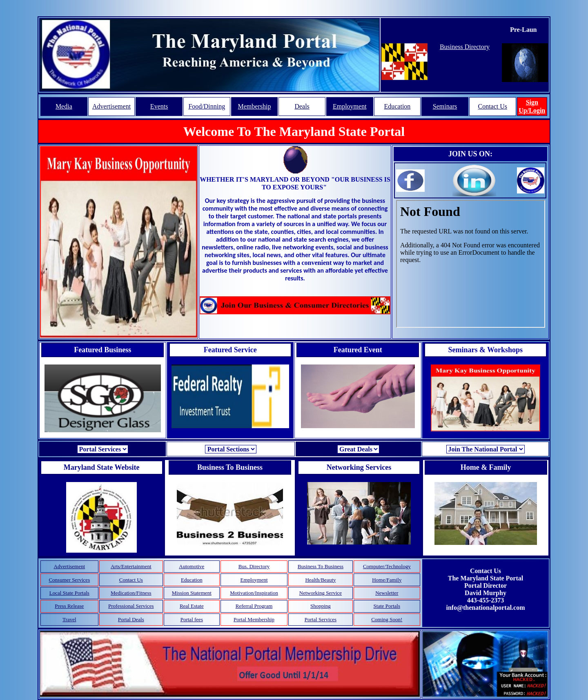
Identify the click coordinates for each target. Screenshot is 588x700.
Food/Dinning (207, 106)
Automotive (192, 566)
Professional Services (131, 606)
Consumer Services (69, 580)
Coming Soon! (387, 619)
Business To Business (321, 566)
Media (64, 106)
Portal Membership (254, 619)
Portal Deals (131, 619)
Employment (350, 106)
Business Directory (465, 47)
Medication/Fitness (131, 593)
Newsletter (387, 593)
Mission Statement (192, 593)
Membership (255, 106)
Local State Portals (69, 593)
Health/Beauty (320, 580)
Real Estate (192, 606)
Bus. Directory (254, 566)
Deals (302, 106)
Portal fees (192, 619)
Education (397, 106)
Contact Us (492, 106)
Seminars (445, 106)
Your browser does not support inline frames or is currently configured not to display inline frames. (471, 264)
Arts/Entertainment (131, 566)
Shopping (321, 606)
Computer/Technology (387, 566)
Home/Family (387, 580)
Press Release (69, 606)
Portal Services (321, 619)
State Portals (387, 606)
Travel (69, 619)
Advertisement (111, 106)
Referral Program (254, 606)
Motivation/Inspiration (254, 593)
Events (159, 106)
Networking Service (321, 593)
